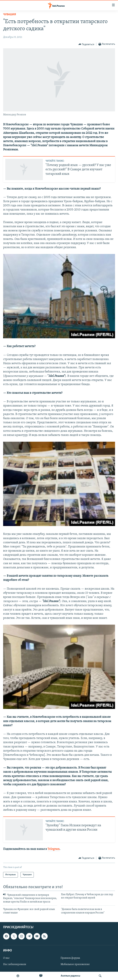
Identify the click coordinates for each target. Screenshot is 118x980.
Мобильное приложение (75, 964)
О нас (6, 958)
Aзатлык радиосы (71, 976)
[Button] (86, 44)
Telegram (54, 849)
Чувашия (10, 15)
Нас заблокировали (15, 964)
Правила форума (70, 958)
